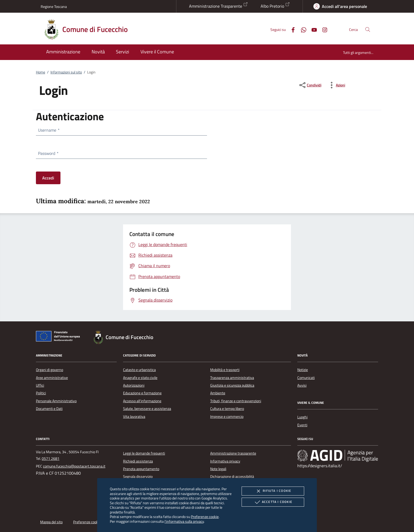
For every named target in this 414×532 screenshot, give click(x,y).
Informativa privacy (225, 461)
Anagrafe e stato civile (140, 378)
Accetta (273, 502)
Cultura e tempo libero (227, 409)
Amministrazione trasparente (233, 453)
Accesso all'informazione (142, 401)
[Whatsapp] (302, 29)
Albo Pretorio (275, 6)
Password (48, 153)
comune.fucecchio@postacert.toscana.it (74, 466)
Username (49, 130)
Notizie (303, 370)
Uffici (40, 385)
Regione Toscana (54, 6)
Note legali (218, 469)
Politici (41, 393)
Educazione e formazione (142, 393)
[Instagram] (323, 29)
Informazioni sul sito (66, 72)
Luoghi (302, 417)
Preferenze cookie (205, 517)
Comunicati (306, 378)
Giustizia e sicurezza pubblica (232, 385)
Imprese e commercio (227, 417)
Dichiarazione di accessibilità (232, 477)
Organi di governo (50, 370)
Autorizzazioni (134, 385)
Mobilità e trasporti (225, 370)
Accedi (48, 178)
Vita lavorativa (134, 417)
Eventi (302, 425)
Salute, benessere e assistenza (147, 409)
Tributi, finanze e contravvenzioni (236, 401)
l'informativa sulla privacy (184, 521)
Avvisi (302, 385)
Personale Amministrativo (56, 401)
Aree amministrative (52, 378)
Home (41, 72)
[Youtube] (312, 29)
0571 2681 (51, 459)
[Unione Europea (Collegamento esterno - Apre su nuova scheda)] (59, 337)
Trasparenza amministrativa (232, 378)
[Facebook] (291, 29)
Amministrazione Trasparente (218, 6)
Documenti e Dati (49, 409)
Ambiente (218, 393)
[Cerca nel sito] (368, 29)
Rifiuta (273, 491)
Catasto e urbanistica (139, 370)
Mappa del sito (51, 522)
